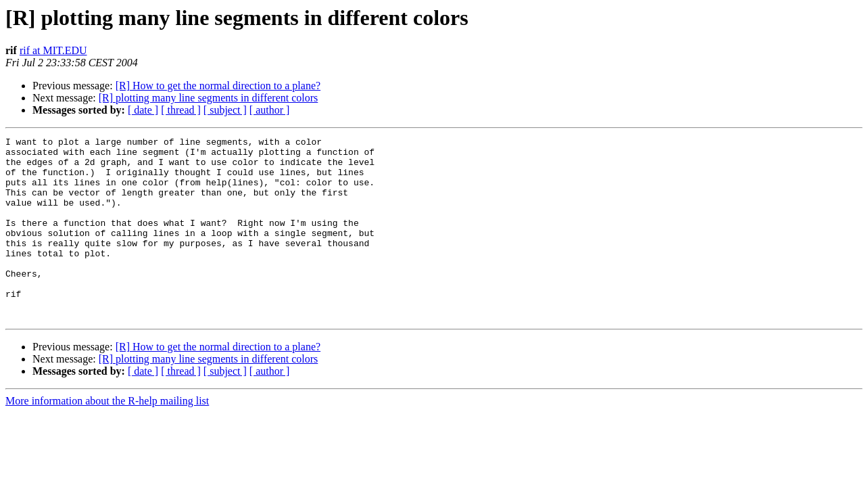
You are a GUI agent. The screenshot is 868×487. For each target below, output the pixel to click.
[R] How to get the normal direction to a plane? (218, 86)
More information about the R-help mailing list (107, 437)
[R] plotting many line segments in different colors (209, 98)
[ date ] (143, 110)
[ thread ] (181, 110)
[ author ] (270, 110)
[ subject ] (225, 110)
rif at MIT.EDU (53, 50)
